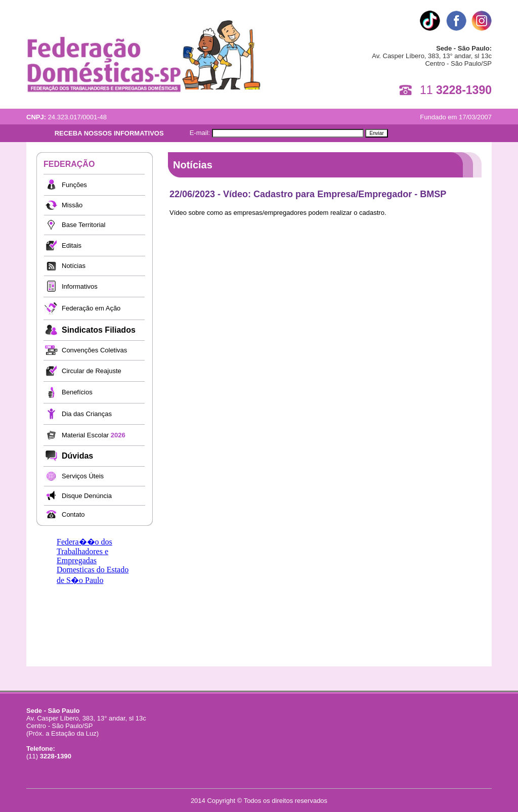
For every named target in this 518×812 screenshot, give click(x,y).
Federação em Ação (91, 308)
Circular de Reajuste (92, 371)
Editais (72, 245)
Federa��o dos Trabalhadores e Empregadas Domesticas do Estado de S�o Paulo (93, 561)
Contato (73, 514)
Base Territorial (83, 225)
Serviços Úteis (83, 476)
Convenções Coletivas (94, 350)
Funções (74, 185)
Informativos (80, 286)
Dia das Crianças (87, 414)
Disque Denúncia (87, 496)
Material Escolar (94, 435)
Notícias (74, 266)
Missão (72, 205)
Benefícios (77, 392)
